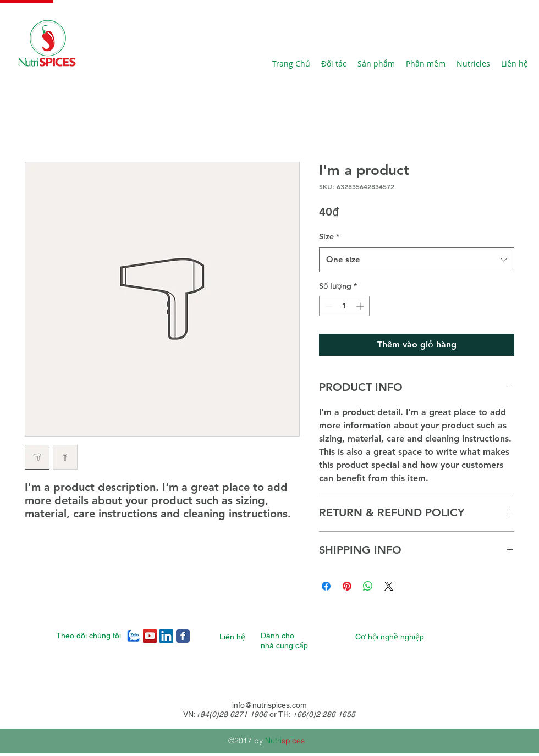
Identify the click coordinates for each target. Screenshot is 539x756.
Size (329, 236)
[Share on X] (389, 586)
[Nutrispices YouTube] (150, 636)
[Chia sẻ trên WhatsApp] (368, 586)
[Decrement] (328, 306)
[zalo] (133, 636)
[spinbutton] (344, 306)
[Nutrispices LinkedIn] (166, 636)
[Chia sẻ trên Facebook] (326, 586)
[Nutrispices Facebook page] (183, 636)
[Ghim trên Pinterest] (347, 586)
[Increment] (361, 306)
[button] (426, 64)
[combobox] (417, 260)
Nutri (273, 741)
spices (293, 741)
